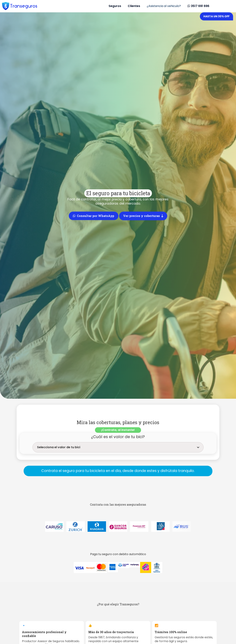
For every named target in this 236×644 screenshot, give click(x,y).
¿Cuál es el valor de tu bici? (118, 437)
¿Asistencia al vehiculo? (164, 6)
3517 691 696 (198, 6)
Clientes (134, 6)
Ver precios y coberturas (143, 216)
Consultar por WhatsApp (93, 216)
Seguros (115, 6)
